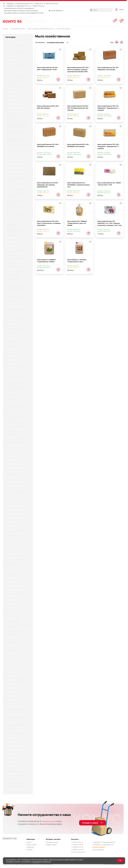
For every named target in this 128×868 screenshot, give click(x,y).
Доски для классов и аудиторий (17, 319)
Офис (7, 541)
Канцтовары (10, 362)
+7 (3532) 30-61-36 (77, 847)
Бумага (8, 72)
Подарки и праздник (13, 580)
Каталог (29, 842)
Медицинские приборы (14, 484)
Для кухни (9, 301)
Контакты (29, 850)
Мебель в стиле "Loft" (13, 454)
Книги (8, 403)
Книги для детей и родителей (16, 407)
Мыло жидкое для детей (18, 162)
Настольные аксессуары (14, 520)
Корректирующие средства (16, 427)
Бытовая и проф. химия (14, 87)
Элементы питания (12, 791)
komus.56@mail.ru (57, 11)
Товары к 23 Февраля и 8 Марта (17, 713)
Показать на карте (99, 847)
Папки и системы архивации (16, 556)
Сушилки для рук (14, 240)
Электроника (10, 779)
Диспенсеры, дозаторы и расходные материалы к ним (16, 288)
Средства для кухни (13, 655)
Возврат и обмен (51, 845)
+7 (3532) (37, 4)
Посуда (8, 598)
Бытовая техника (12, 91)
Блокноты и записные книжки (16, 62)
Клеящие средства (12, 395)
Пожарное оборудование (15, 587)
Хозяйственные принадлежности (18, 748)
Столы (8, 670)
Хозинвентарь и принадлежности (18, 732)
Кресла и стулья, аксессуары (16, 439)
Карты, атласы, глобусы (14, 372)
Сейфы (8, 639)
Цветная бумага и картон (15, 760)
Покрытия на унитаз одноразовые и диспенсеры (16, 593)
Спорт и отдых (11, 651)
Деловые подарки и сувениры (16, 259)
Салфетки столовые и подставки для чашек (15, 230)
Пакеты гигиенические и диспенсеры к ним (16, 195)
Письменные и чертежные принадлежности (15, 575)
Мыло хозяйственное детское (17, 180)
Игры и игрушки (11, 333)
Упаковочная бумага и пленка (16, 725)
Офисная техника (12, 545)
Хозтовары (9, 736)
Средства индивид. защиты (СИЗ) (18, 662)
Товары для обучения (13, 701)
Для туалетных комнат (14, 305)
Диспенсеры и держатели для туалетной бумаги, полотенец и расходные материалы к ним (19, 125)
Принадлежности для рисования (18, 605)
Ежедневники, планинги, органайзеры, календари (15, 327)
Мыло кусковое (15, 166)
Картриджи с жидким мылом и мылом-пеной (20, 152)
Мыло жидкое (14, 157)
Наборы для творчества (14, 508)
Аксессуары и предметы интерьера (14, 53)
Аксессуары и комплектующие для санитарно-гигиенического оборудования (19, 116)
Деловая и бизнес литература (17, 251)
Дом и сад (9, 315)
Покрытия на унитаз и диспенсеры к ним (15, 202)
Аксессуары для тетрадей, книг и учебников (18, 46)
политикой (36, 862)
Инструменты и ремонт (14, 347)
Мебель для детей (12, 458)
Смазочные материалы (14, 647)
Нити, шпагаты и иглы (13, 524)
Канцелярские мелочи (14, 354)
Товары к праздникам (13, 717)
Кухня (8, 446)
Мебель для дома (12, 462)
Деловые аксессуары (13, 255)
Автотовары (10, 41)
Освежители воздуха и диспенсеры (14, 536)
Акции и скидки (31, 845)
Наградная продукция (14, 512)
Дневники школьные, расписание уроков (18, 310)
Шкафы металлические (14, 764)
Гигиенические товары (14, 106)
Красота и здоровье (13, 435)
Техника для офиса (12, 690)
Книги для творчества (14, 411)
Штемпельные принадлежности (17, 775)
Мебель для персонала (14, 466)
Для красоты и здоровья (14, 297)
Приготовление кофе (13, 602)
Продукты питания (12, 617)
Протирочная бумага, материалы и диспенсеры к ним (17, 216)
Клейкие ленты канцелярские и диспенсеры (17, 384)
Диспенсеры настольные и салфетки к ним (17, 133)
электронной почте (51, 821)
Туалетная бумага (14, 244)
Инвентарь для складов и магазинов (15, 342)
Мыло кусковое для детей (19, 170)
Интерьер (9, 350)
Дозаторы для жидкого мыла (18, 146)
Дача (7, 248)
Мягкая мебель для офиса (15, 504)
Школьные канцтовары (14, 771)
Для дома (9, 293)
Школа (8, 768)
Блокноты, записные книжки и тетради (16, 67)
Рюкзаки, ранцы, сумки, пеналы (17, 635)
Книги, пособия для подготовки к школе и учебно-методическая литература (18, 417)
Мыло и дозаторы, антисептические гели (16, 139)
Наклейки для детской (14, 516)
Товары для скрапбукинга (15, 709)
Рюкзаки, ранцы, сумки (14, 631)
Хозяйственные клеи (13, 744)
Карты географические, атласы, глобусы (17, 367)
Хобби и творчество (13, 729)
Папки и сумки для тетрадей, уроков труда (16, 564)
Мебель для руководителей (16, 470)
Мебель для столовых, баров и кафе (17, 475)
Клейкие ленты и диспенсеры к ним (17, 377)
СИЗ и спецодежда (12, 643)
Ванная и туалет (11, 98)
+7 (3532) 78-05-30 (77, 845)
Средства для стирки (13, 658)
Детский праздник (12, 279)
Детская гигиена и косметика (16, 271)
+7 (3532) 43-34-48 (38, 6)
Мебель (8, 450)
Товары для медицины (14, 697)
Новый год (9, 527)
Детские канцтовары (13, 275)
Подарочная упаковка (14, 584)
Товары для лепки (12, 693)
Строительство (11, 674)
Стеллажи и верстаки (13, 666)
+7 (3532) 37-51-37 (77, 842)
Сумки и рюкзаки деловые (15, 678)
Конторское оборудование (15, 423)
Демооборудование (13, 263)
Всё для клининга (12, 102)
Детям (8, 283)
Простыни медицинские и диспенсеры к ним (17, 208)
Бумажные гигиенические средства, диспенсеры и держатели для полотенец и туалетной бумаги (16, 79)
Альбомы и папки (12, 58)
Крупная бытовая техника (15, 442)
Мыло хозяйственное (64, 29)
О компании (30, 847)
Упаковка (9, 721)
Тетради (9, 686)
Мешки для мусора (12, 488)
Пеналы (8, 570)
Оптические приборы (13, 531)
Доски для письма (12, 322)
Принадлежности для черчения (17, 609)
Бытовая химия (11, 94)
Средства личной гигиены (17, 235)
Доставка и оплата (52, 842)
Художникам (10, 752)
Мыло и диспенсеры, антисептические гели (14, 499)
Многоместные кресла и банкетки (14, 493)
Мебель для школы (12, 480)
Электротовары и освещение (16, 783)
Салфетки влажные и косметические (15, 223)
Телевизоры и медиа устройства (17, 682)
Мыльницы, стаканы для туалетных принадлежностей (18, 187)
